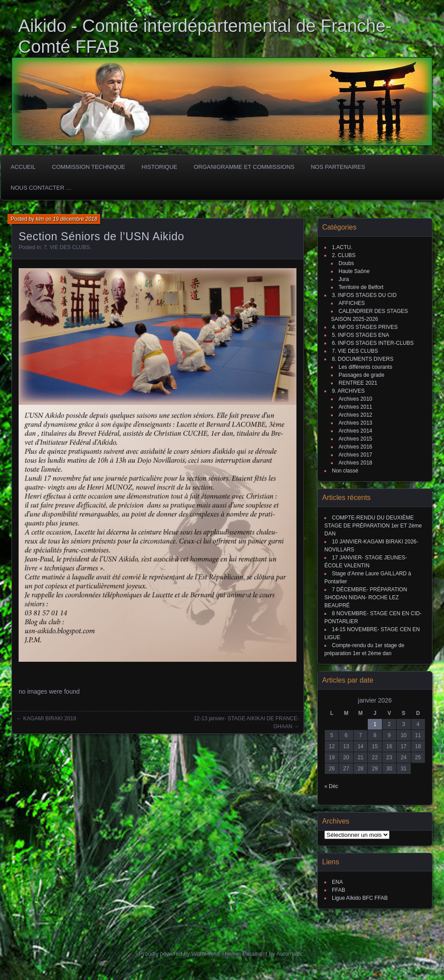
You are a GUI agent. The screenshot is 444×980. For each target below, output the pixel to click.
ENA (337, 882)
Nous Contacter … (41, 188)
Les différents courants (365, 367)
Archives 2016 (355, 447)
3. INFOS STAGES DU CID (364, 295)
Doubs (346, 263)
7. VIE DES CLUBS (67, 247)
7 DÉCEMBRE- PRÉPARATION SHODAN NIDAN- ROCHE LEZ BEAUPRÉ (366, 597)
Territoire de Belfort (361, 287)
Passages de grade (361, 375)
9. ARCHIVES (348, 391)
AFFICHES (352, 303)
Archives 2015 (355, 439)
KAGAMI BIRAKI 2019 (49, 718)
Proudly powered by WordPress (179, 954)
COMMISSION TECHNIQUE (88, 167)
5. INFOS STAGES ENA (360, 335)
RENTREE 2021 (358, 383)
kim (40, 219)
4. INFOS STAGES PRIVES (365, 327)
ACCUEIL (23, 167)
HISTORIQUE (160, 167)
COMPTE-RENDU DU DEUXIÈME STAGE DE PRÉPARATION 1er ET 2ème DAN (373, 526)
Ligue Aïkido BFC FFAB (360, 898)
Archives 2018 (355, 463)
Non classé (345, 471)
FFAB (339, 890)
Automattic (290, 954)
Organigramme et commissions (244, 167)
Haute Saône (354, 271)
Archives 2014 (355, 431)
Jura (344, 279)
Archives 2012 (355, 415)
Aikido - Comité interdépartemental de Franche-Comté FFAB (205, 36)
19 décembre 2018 (75, 219)
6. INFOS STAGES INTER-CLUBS (373, 343)
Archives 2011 (355, 407)
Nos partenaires (338, 167)
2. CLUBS (344, 255)
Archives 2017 (355, 455)
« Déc (331, 786)
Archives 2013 (355, 423)
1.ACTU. (342, 247)
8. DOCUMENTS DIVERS (363, 359)
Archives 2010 (355, 399)
